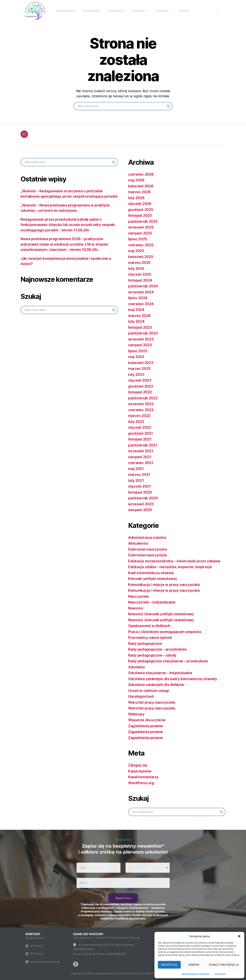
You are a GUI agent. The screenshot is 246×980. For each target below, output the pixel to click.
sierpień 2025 (140, 233)
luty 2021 (136, 481)
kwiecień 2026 (141, 186)
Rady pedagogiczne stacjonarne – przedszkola (168, 661)
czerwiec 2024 (141, 304)
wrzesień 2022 (141, 404)
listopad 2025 (140, 215)
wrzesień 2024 (141, 292)
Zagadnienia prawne (146, 726)
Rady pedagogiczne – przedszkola (157, 649)
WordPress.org (141, 783)
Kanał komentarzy (143, 777)
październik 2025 (143, 221)
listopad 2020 (140, 492)
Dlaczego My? (92, 11)
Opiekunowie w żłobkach (149, 626)
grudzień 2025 (141, 210)
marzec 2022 (139, 416)
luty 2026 (136, 198)
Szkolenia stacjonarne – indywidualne (160, 673)
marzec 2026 (139, 192)
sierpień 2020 (140, 510)
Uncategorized (141, 696)
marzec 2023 (139, 369)
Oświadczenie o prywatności (196, 974)
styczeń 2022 (140, 427)
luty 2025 (136, 269)
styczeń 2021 (139, 486)
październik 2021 (143, 445)
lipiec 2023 (138, 351)
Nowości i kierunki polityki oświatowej (161, 614)
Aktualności (138, 543)
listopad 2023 (140, 327)
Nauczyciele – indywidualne (152, 602)
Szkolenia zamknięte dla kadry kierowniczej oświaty (173, 679)
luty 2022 (136, 422)
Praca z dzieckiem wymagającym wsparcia (165, 632)
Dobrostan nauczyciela (147, 549)
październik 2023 (143, 333)
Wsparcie (164, 11)
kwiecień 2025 (141, 257)
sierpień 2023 (140, 345)
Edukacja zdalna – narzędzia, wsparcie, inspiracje (170, 567)
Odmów (194, 965)
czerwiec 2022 (141, 410)
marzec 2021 (139, 475)
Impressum (220, 974)
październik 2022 (143, 398)
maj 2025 (136, 251)
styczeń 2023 (140, 380)
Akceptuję (169, 965)
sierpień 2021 (140, 457)
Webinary (140, 11)
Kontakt (185, 11)
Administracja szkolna (147, 538)
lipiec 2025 (138, 239)
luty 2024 (136, 321)
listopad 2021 (140, 439)
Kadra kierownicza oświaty (151, 573)
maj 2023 (136, 357)
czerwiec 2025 (141, 245)
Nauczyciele (139, 596)
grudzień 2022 (141, 386)
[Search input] (121, 106)
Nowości (136, 608)
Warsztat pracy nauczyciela (152, 702)
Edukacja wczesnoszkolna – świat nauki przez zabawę (174, 561)
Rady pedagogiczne (145, 644)
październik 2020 (143, 498)
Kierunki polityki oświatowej (152, 579)
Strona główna (65, 11)
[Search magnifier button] (168, 106)
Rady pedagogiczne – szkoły (152, 655)
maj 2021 (136, 469)
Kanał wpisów (140, 771)
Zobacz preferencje (224, 965)
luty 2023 (136, 375)
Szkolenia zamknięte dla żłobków (156, 685)
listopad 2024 (140, 280)
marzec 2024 (139, 316)
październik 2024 (143, 286)
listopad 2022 (140, 392)
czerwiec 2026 (141, 174)
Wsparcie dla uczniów (147, 720)
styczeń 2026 (140, 204)
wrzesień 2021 (141, 451)
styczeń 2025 (140, 274)
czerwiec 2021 (141, 463)
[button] (239, 936)
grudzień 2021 (141, 433)
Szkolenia (116, 11)
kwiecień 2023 (141, 363)
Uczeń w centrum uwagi (149, 691)
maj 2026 (136, 180)
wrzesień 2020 (141, 504)
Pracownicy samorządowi (150, 638)
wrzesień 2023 (141, 339)
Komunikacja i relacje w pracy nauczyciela (164, 585)
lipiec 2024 (138, 298)
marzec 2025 (139, 263)
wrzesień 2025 (141, 227)
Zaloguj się (138, 765)
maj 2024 (136, 310)
